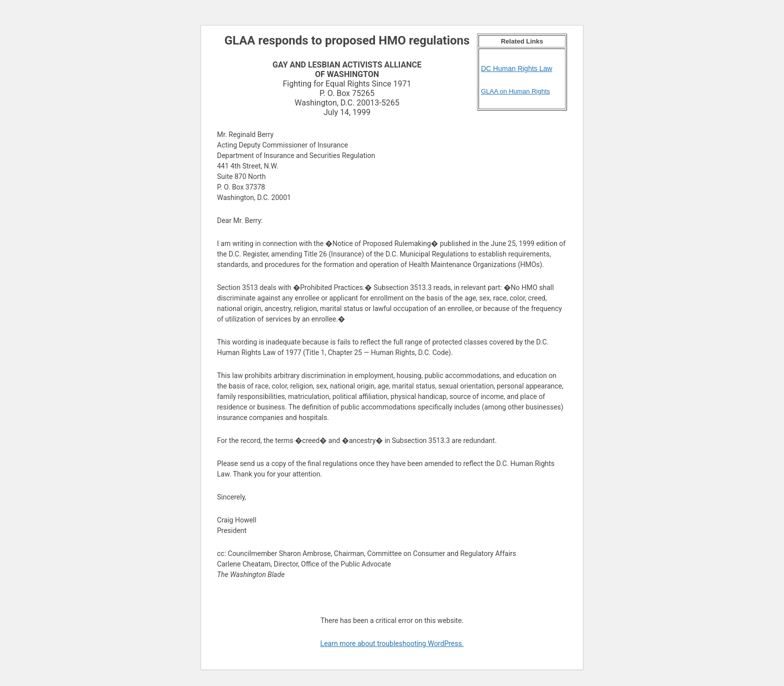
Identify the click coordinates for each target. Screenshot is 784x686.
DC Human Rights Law (516, 68)
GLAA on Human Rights (515, 91)
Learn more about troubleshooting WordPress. (392, 643)
